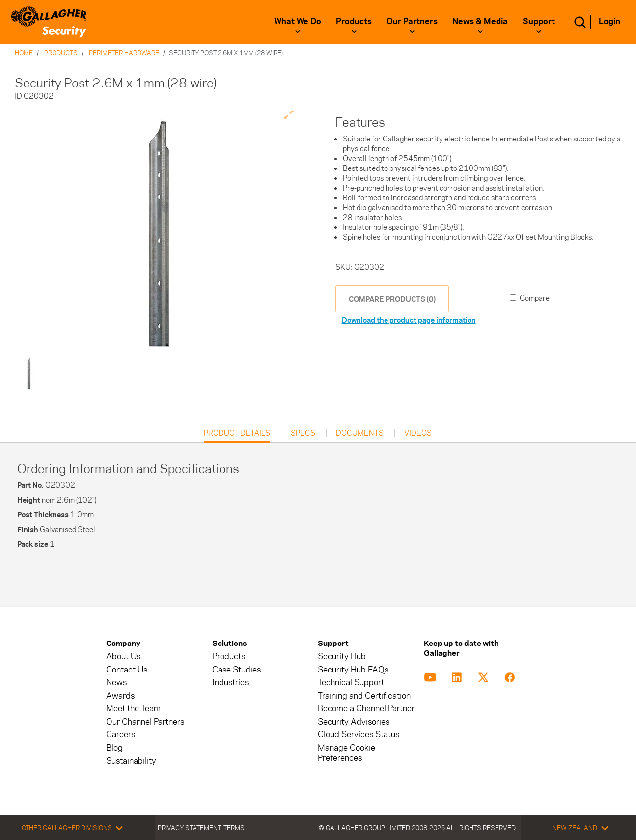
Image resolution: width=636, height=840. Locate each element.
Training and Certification (364, 696)
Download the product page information (409, 320)
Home (24, 53)
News (116, 683)
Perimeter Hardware (124, 53)
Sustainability (131, 761)
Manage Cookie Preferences (346, 753)
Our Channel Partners (145, 722)
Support (539, 21)
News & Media (480, 21)
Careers (121, 735)
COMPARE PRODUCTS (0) (392, 299)
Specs (303, 433)
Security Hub (342, 657)
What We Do (298, 21)
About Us (123, 657)
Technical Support (351, 683)
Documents (360, 433)
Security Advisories (354, 722)
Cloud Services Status (359, 735)
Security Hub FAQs (353, 670)
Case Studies (236, 670)
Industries (230, 683)
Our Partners (412, 21)
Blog (114, 748)
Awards (120, 696)
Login (609, 21)
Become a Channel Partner (366, 709)
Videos (418, 433)
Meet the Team (133, 709)
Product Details (237, 435)
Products (354, 21)
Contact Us (127, 670)
